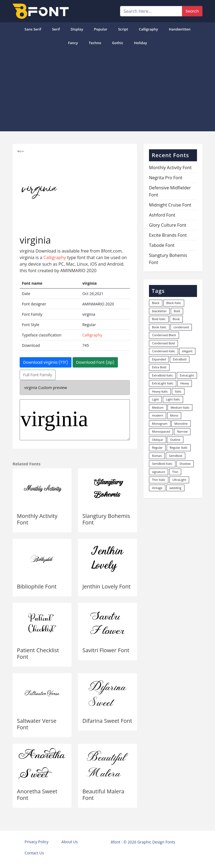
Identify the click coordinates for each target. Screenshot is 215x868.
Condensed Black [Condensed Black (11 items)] (164, 335)
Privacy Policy (36, 842)
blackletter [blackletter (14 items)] (159, 311)
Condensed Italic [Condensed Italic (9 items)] (164, 351)
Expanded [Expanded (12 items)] (159, 359)
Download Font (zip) (95, 362)
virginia (75, 420)
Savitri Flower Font (106, 650)
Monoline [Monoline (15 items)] (181, 424)
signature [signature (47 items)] (159, 472)
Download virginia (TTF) (46, 362)
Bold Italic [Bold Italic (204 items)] (159, 319)
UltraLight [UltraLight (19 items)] (179, 480)
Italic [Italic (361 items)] (178, 391)
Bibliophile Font (37, 586)
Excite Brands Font (168, 235)
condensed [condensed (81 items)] (181, 327)
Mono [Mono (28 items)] (174, 415)
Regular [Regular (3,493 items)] (157, 447)
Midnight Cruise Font (170, 205)
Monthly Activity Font (37, 519)
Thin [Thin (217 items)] (175, 472)
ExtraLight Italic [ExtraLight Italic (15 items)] (163, 383)
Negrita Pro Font (166, 178)
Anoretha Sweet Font (37, 795)
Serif (56, 29)
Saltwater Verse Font (37, 724)
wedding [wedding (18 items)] (175, 488)
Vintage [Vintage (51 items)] (157, 488)
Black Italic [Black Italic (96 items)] (174, 303)
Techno (95, 43)
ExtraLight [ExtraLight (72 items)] (187, 375)
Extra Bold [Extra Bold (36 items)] (159, 367)
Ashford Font (162, 215)
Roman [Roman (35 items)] (157, 456)
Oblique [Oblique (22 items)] (158, 440)
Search (192, 11)
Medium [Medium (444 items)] (158, 407)
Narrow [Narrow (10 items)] (182, 431)
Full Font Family (38, 375)
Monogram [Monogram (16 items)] (160, 424)
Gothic (118, 43)
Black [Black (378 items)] (156, 303)
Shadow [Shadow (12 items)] (185, 464)
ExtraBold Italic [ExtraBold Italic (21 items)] (162, 375)
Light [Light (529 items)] (155, 399)
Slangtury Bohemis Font (106, 519)
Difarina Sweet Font (107, 721)
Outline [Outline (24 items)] (175, 440)
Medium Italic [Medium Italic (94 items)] (180, 407)
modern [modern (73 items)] (158, 415)
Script (123, 29)
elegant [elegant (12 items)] (187, 351)
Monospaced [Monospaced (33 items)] (161, 431)
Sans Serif (33, 29)
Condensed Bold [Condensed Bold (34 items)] (163, 343)
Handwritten (180, 29)
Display (77, 29)
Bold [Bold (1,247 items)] (177, 311)
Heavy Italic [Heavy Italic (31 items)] (160, 391)
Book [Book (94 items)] (176, 319)
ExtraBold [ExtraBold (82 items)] (180, 359)
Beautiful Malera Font (103, 795)
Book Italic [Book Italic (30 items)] (159, 327)
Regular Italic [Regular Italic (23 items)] (179, 447)
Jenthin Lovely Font (106, 586)
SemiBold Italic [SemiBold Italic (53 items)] (162, 464)
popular (101, 29)
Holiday (141, 43)
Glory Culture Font (168, 225)
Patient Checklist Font (38, 653)
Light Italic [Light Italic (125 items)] (173, 399)
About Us (70, 842)
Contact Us (34, 853)
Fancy (73, 43)
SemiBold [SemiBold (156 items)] (175, 456)
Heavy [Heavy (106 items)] (185, 383)
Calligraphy (148, 29)
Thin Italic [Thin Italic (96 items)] (159, 480)
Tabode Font (162, 245)
